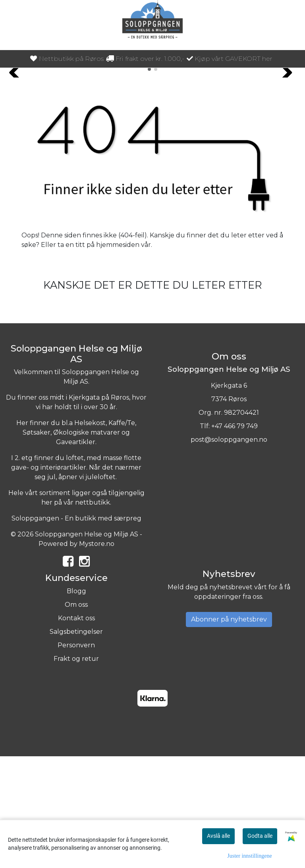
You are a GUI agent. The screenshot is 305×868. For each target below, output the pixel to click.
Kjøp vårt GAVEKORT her (230, 59)
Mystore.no (97, 655)
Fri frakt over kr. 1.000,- (145, 59)
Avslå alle (218, 836)
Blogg (76, 702)
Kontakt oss (76, 729)
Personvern (76, 756)
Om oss (76, 716)
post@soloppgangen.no (229, 551)
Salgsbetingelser (76, 743)
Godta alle (260, 836)
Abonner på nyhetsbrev (229, 731)
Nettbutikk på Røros (67, 59)
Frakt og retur (76, 770)
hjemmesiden (118, 356)
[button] (149, 181)
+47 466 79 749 (235, 537)
